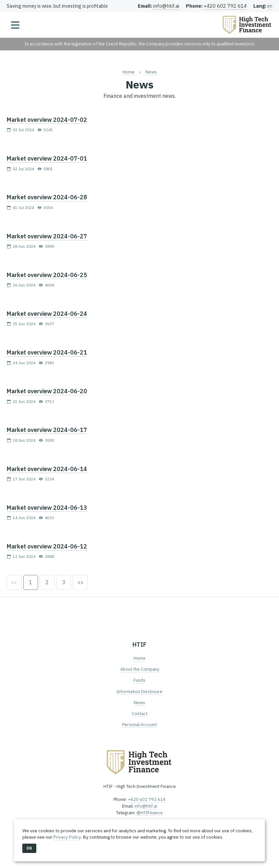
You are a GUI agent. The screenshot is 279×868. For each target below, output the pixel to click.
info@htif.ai (166, 6)
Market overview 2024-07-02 (47, 120)
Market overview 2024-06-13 (47, 508)
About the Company (140, 670)
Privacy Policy (67, 837)
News (151, 72)
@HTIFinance (150, 813)
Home (128, 72)
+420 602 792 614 (225, 6)
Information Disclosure (139, 692)
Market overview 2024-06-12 (47, 546)
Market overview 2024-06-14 (47, 469)
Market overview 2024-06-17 (47, 430)
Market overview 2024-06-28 (47, 197)
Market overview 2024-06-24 (47, 314)
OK (29, 848)
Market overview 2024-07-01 (47, 158)
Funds (139, 681)
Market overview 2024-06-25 (47, 275)
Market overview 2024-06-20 (47, 391)
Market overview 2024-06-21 (47, 352)
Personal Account (139, 725)
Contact (140, 714)
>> (81, 583)
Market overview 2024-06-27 (47, 236)
